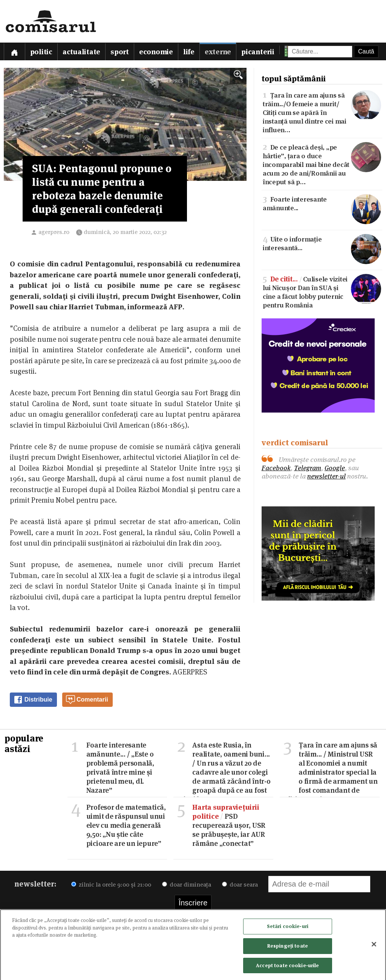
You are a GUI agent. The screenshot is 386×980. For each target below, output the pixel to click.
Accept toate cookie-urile (287, 967)
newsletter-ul (326, 476)
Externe (218, 52)
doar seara (240, 884)
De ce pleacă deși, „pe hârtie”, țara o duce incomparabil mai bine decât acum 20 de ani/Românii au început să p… (322, 164)
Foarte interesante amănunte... (322, 203)
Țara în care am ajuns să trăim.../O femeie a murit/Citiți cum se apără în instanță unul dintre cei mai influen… (322, 112)
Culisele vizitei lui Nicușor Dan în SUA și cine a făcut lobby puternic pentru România (322, 291)
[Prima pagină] (14, 51)
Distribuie (33, 700)
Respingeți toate (288, 948)
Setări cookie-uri (288, 928)
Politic (41, 52)
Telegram (308, 468)
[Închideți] (374, 946)
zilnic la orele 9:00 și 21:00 (111, 884)
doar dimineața (187, 884)
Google (335, 468)
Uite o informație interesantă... (322, 243)
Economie (156, 52)
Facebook (276, 468)
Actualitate (81, 52)
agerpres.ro (54, 232)
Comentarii (87, 700)
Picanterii (258, 52)
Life (189, 52)
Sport (120, 52)
